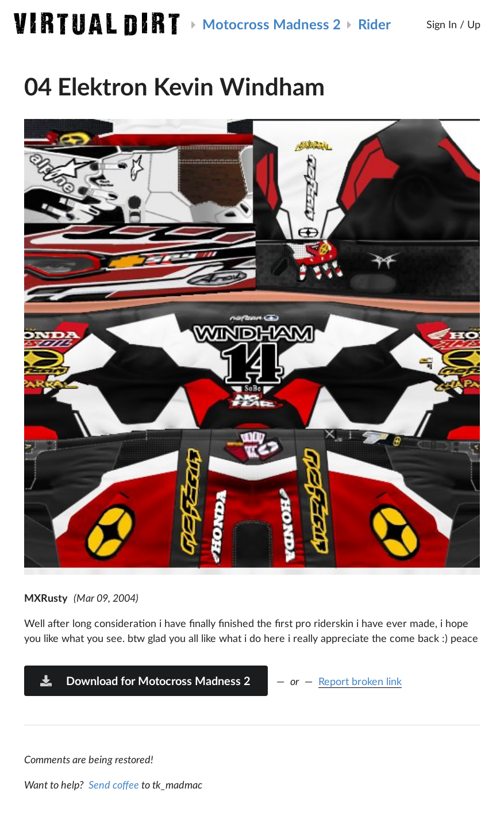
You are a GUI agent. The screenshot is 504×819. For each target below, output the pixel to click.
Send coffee (114, 785)
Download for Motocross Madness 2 (145, 680)
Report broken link (360, 681)
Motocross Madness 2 (272, 24)
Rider (374, 24)
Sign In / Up (453, 24)
